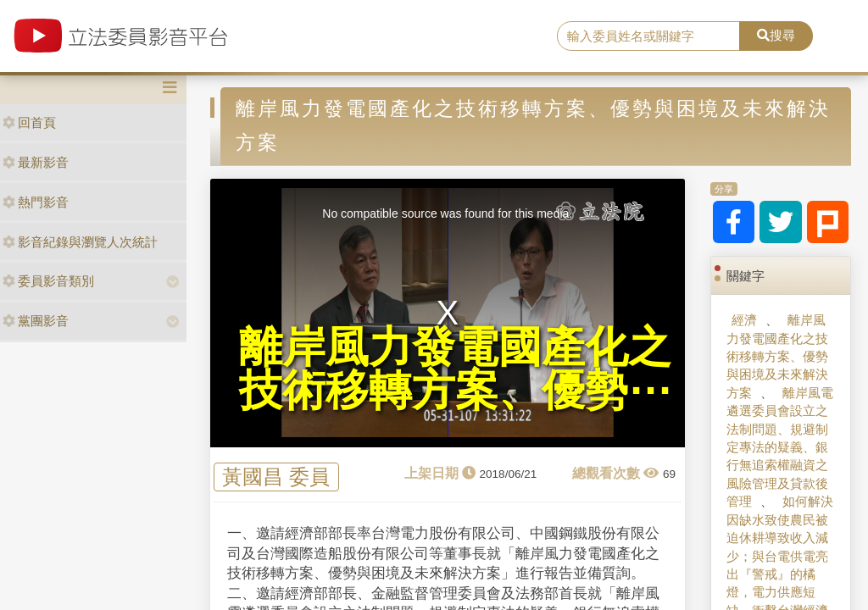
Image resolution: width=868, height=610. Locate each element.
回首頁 (29, 122)
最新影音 (36, 162)
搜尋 (776, 35)
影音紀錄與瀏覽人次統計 (80, 242)
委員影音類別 (48, 281)
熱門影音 (36, 202)
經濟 (744, 320)
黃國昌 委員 (276, 477)
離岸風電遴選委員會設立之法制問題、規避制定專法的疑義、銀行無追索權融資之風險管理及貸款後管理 (779, 447)
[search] (648, 36)
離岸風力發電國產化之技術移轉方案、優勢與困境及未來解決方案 (777, 356)
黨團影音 (36, 321)
